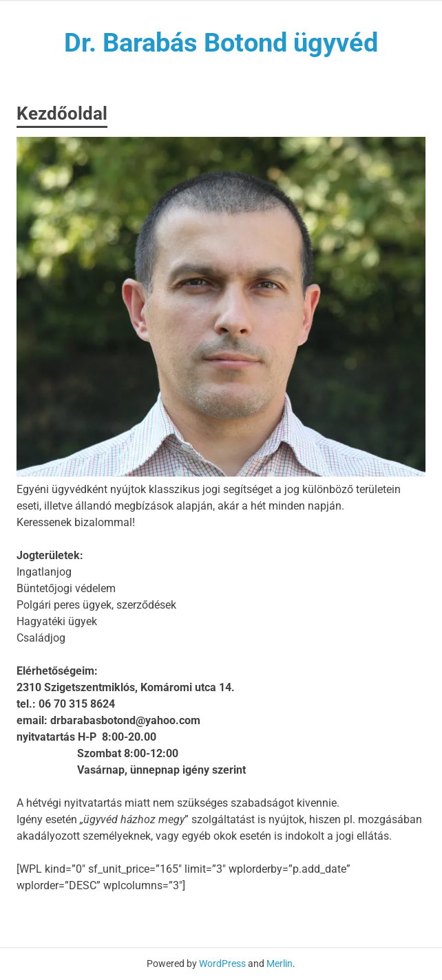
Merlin (280, 963)
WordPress (222, 963)
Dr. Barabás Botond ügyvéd (221, 43)
